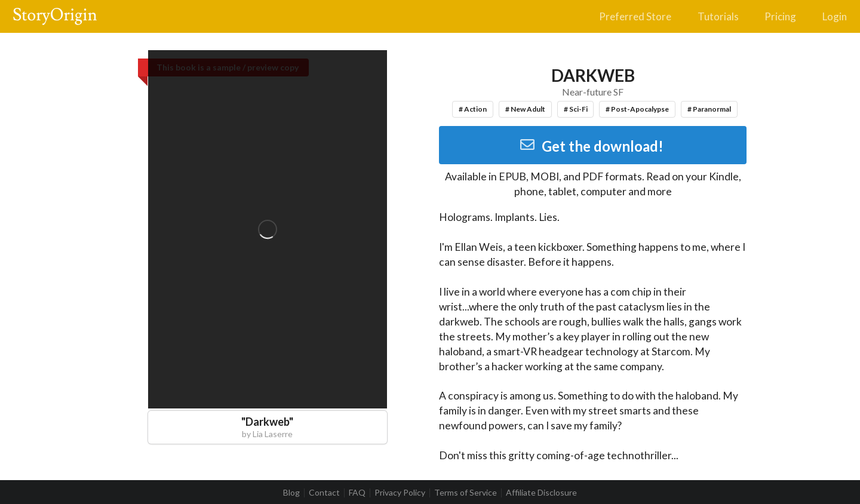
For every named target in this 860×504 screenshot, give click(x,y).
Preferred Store (635, 16)
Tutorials (718, 16)
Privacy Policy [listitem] (400, 493)
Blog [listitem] (291, 493)
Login (835, 16)
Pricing (780, 16)
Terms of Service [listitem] (466, 493)
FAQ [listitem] (357, 493)
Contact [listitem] (324, 493)
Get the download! (592, 146)
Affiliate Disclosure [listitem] (541, 493)
